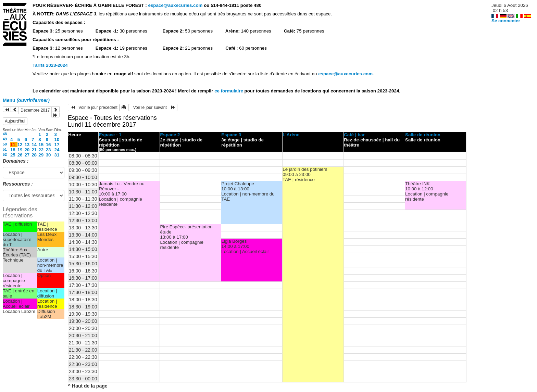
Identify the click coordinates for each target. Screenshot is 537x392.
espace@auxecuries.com (175, 5)
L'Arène (291, 135)
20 (27, 150)
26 (20, 155)
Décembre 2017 (35, 110)
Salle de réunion (423, 135)
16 (48, 145)
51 (5, 149)
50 (5, 144)
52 (5, 154)
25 (13, 155)
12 (20, 145)
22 (41, 150)
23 (48, 150)
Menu (26, 100)
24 (57, 150)
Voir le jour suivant (153, 108)
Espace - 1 (110, 135)
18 (13, 150)
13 (27, 145)
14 (34, 145)
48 (5, 134)
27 (27, 155)
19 (20, 150)
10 (57, 140)
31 (57, 155)
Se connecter (506, 21)
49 (5, 139)
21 (34, 150)
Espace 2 (170, 135)
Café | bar (354, 135)
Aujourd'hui (15, 121)
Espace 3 (231, 135)
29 (41, 155)
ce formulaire (229, 91)
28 (34, 155)
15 (41, 145)
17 (57, 145)
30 (48, 155)
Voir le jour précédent (94, 108)
